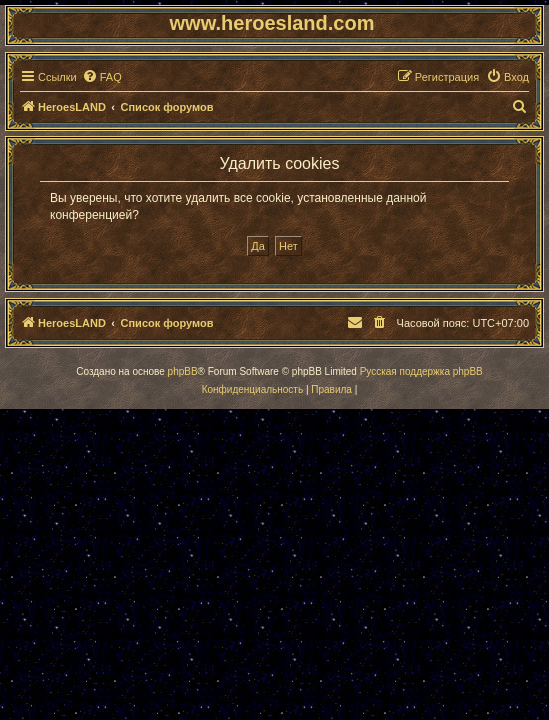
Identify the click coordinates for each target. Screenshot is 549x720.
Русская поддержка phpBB (421, 371)
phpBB (183, 371)
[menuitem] (102, 77)
